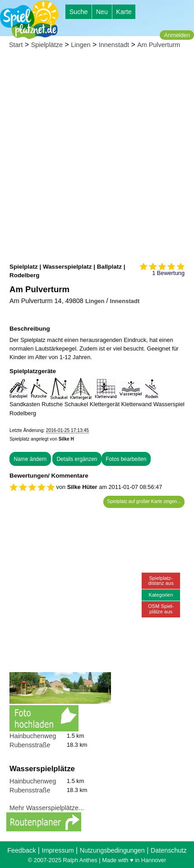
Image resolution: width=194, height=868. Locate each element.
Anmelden (177, 35)
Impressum (58, 850)
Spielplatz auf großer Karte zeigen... (144, 501)
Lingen (81, 45)
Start (16, 45)
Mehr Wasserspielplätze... (47, 808)
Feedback (21, 850)
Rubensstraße (30, 745)
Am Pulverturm (159, 45)
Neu (102, 12)
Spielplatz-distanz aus (161, 581)
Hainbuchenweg (33, 736)
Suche (79, 12)
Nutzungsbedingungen (112, 850)
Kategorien (161, 595)
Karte (124, 12)
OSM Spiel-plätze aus (161, 609)
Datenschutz (169, 850)
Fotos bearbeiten (126, 459)
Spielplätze (47, 45)
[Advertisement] (97, 157)
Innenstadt (114, 45)
